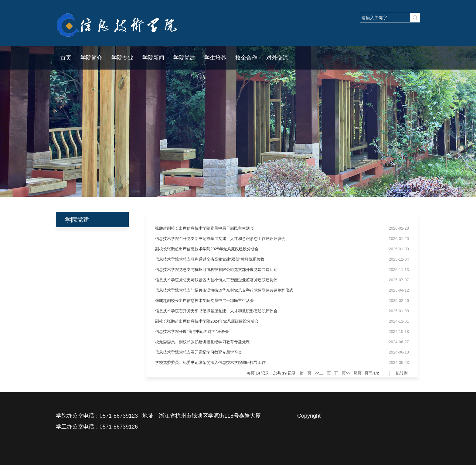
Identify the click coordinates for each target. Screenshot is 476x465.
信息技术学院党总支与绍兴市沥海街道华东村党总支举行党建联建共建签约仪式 (224, 290)
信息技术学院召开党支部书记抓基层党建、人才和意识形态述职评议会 (216, 311)
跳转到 (402, 373)
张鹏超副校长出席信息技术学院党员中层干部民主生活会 (204, 228)
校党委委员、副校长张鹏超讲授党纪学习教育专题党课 (202, 342)
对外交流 (277, 58)
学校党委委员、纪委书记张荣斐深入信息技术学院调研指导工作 (210, 362)
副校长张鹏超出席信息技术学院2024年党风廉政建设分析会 (207, 321)
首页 (66, 58)
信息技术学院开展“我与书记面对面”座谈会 (192, 332)
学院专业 (122, 58)
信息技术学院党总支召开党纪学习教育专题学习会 (199, 352)
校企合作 (246, 58)
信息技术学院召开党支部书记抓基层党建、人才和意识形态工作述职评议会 (220, 239)
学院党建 (184, 58)
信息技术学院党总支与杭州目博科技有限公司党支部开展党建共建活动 (216, 270)
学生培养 (215, 58)
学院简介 (91, 58)
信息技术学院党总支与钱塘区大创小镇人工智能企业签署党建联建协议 (216, 280)
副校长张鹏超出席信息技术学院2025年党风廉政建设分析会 (207, 249)
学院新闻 (153, 58)
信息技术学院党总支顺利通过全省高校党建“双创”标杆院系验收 (210, 259)
